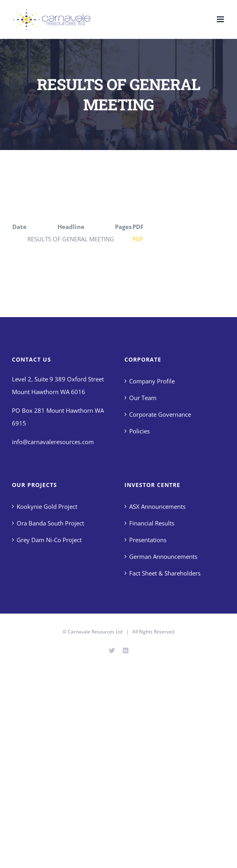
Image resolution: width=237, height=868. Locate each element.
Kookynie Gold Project (47, 506)
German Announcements (163, 556)
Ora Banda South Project (50, 523)
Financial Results (152, 523)
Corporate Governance (160, 414)
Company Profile (152, 381)
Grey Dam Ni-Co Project (49, 540)
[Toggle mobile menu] (221, 19)
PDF (138, 239)
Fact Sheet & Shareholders (165, 573)
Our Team (143, 398)
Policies (140, 431)
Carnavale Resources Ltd (95, 632)
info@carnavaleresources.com (53, 442)
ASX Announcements (157, 506)
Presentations (148, 540)
